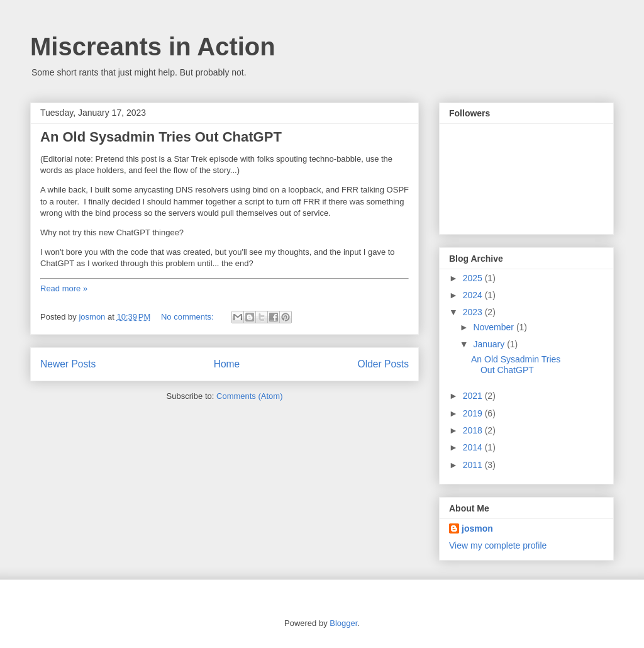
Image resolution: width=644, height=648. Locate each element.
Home (227, 364)
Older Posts (383, 364)
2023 (474, 312)
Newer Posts (68, 364)
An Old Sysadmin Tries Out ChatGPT (161, 137)
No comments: (188, 317)
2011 (474, 465)
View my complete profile (498, 545)
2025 (474, 278)
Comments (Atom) (249, 396)
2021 (474, 396)
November (494, 327)
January (490, 344)
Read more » (64, 288)
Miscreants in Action (153, 47)
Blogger (343, 623)
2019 (474, 413)
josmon (477, 528)
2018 (474, 430)
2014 (474, 447)
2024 (474, 295)
